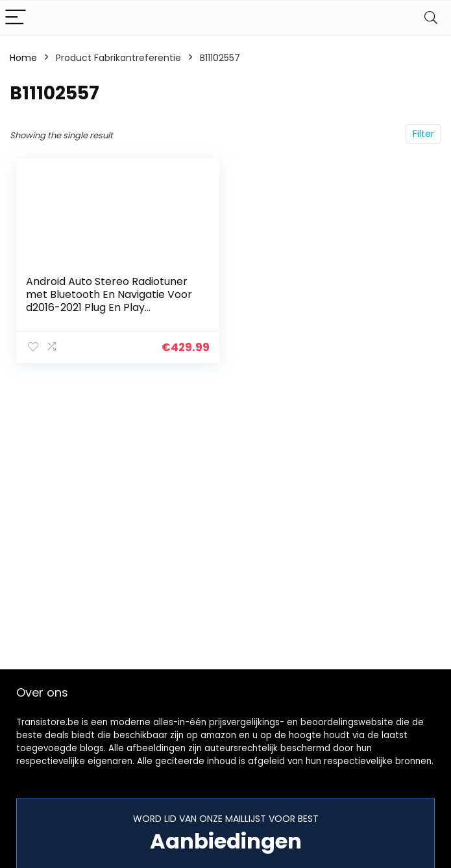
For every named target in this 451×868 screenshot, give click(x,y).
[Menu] (16, 18)
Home (23, 58)
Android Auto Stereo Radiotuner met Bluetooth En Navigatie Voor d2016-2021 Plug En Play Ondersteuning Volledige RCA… (109, 301)
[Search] (431, 18)
